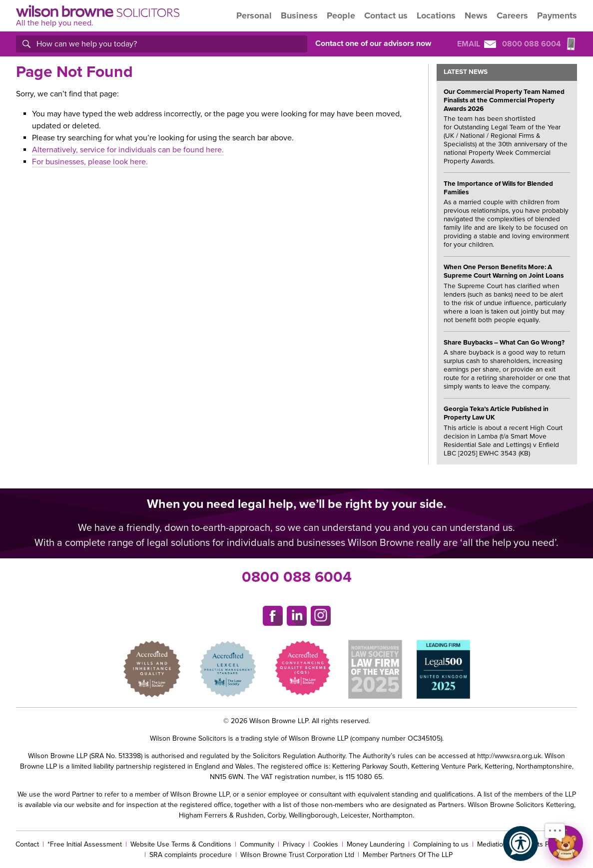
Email (477, 44)
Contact (27, 844)
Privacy (294, 844)
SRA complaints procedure (191, 855)
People (341, 15)
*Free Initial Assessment (85, 844)
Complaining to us (441, 844)
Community (257, 844)
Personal (254, 15)
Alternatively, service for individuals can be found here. (128, 150)
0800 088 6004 (297, 577)
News (476, 15)
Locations (436, 15)
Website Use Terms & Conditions (181, 844)
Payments (557, 15)
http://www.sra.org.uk (509, 756)
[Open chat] (566, 843)
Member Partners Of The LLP (408, 855)
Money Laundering (376, 844)
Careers (512, 15)
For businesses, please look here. (90, 162)
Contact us (386, 15)
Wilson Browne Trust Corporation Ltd (297, 855)
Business (299, 15)
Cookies (326, 844)
